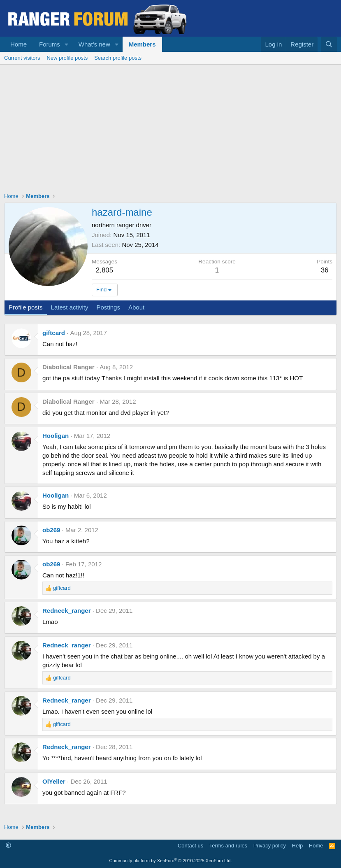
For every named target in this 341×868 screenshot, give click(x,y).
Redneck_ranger (67, 611)
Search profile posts (118, 58)
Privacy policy (270, 846)
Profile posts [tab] (26, 307)
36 (325, 270)
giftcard (54, 333)
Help (298, 846)
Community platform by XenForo (171, 861)
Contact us (190, 846)
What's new (94, 44)
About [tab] (136, 307)
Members (142, 44)
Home (19, 44)
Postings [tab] (108, 307)
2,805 (105, 270)
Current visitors (22, 58)
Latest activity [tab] (70, 307)
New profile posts (67, 58)
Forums (50, 44)
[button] (67, 44)
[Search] (329, 44)
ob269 (51, 530)
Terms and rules (228, 846)
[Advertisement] (170, 126)
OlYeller (54, 781)
